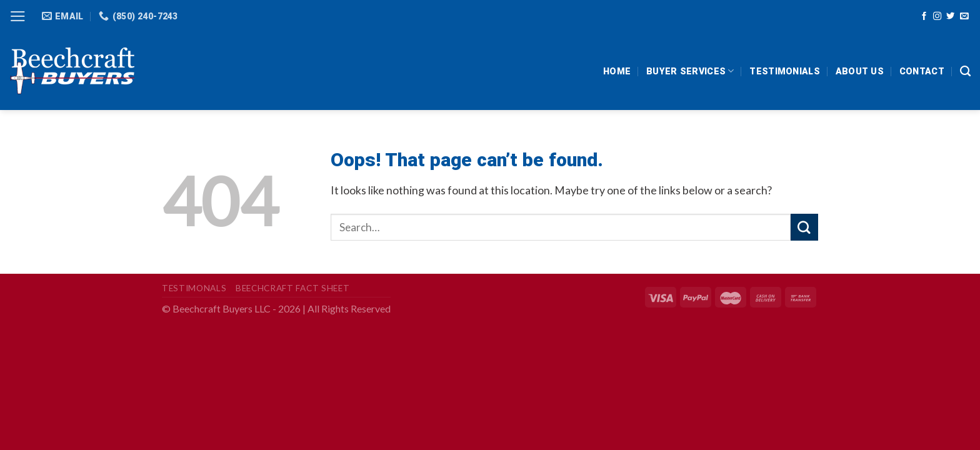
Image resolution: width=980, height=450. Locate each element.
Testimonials (784, 71)
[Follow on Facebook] (924, 17)
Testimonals (194, 288)
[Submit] (804, 227)
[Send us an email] (964, 17)
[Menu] (18, 16)
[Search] (965, 71)
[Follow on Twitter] (950, 17)
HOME (617, 71)
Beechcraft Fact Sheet (292, 288)
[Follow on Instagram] (937, 17)
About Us (860, 71)
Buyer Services (690, 71)
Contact (922, 71)
